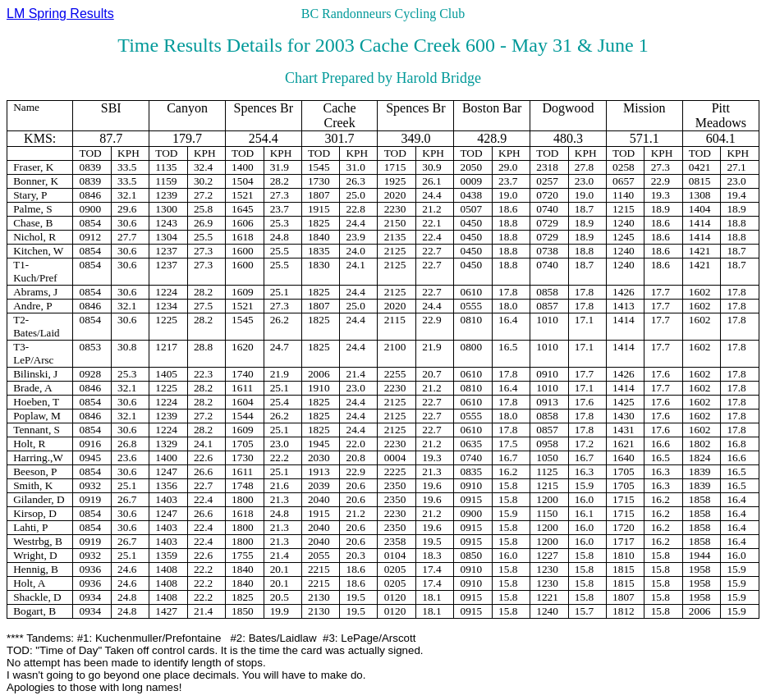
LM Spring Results (60, 14)
